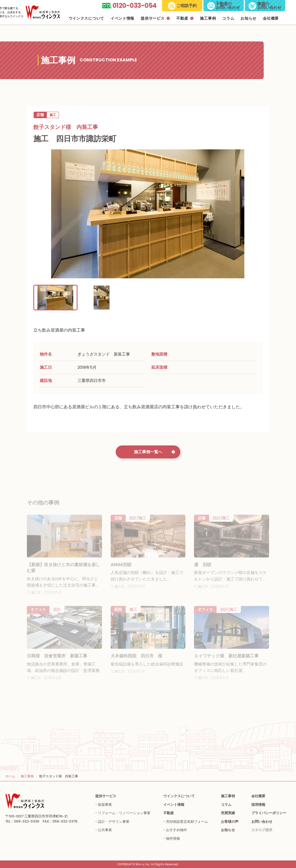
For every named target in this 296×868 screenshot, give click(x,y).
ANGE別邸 (121, 569)
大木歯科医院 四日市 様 (136, 661)
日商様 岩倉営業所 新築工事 (57, 661)
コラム (228, 18)
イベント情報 (122, 18)
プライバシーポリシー (269, 813)
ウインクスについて (86, 18)
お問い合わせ (262, 822)
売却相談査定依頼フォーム (187, 822)
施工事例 (208, 18)
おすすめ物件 (177, 830)
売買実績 (228, 813)
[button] (55, 298)
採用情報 (258, 805)
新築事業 (105, 805)
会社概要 (271, 18)
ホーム (10, 776)
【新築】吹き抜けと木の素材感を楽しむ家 (64, 572)
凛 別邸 (203, 569)
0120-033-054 (135, 6)
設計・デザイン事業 (114, 822)
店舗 (40, 115)
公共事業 (105, 830)
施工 (53, 115)
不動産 (182, 18)
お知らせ (249, 18)
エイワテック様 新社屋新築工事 (226, 661)
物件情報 (173, 839)
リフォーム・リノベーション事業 (124, 813)
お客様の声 (230, 822)
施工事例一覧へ (148, 452)
